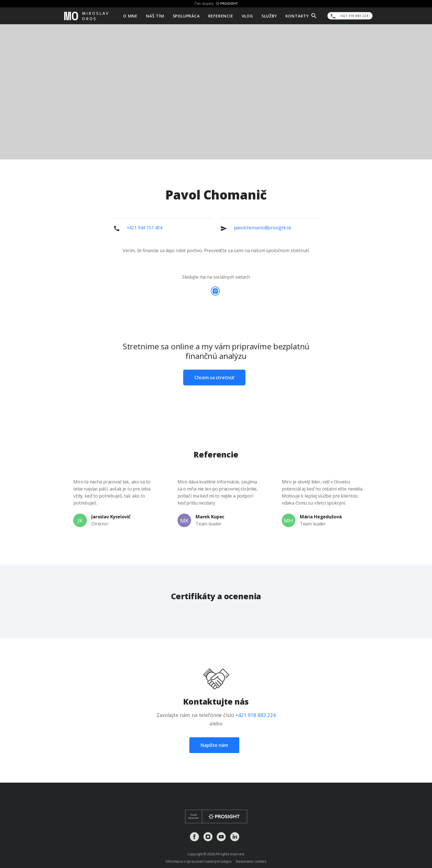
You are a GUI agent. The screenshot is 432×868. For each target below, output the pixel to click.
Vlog (247, 16)
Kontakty (297, 16)
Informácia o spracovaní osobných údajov (199, 861)
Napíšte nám (214, 745)
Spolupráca (186, 16)
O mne (130, 16)
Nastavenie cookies (251, 861)
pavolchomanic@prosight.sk (263, 228)
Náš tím (155, 16)
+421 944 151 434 (145, 228)
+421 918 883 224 (255, 715)
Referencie (221, 16)
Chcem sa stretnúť (214, 378)
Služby (269, 16)
